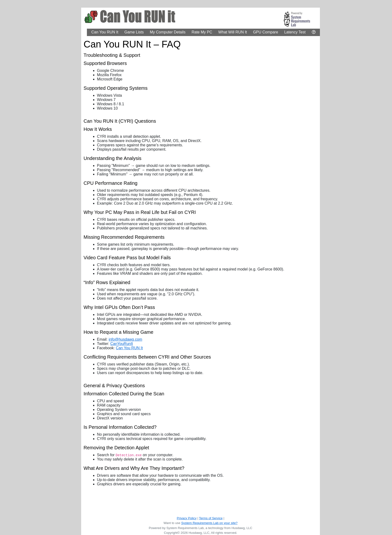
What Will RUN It (233, 32)
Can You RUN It (105, 32)
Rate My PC (202, 32)
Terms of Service (211, 518)
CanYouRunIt (122, 344)
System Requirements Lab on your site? (209, 523)
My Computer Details (168, 32)
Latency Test (295, 32)
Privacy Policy (187, 518)
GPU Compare (266, 32)
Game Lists (134, 32)
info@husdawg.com (125, 339)
